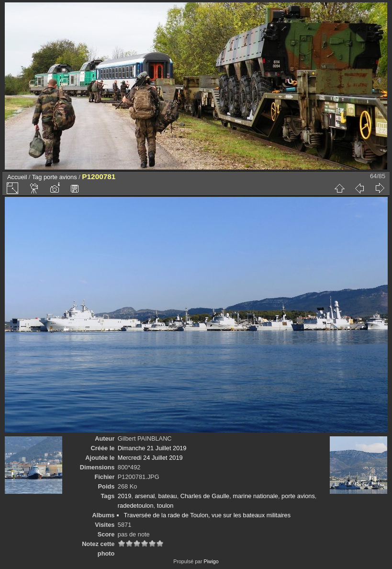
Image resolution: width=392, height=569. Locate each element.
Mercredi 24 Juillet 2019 (150, 458)
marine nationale (255, 496)
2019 (124, 496)
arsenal (145, 496)
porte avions (60, 177)
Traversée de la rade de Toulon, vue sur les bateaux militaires (207, 515)
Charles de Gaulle (205, 496)
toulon (165, 506)
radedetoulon (136, 506)
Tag (37, 177)
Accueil (17, 177)
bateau (167, 496)
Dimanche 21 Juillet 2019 (152, 448)
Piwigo (211, 561)
